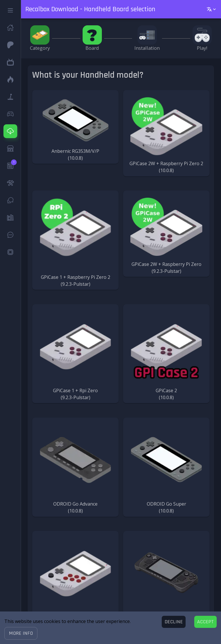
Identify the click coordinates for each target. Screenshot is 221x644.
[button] (21, 633)
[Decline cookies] (174, 622)
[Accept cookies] (205, 622)
